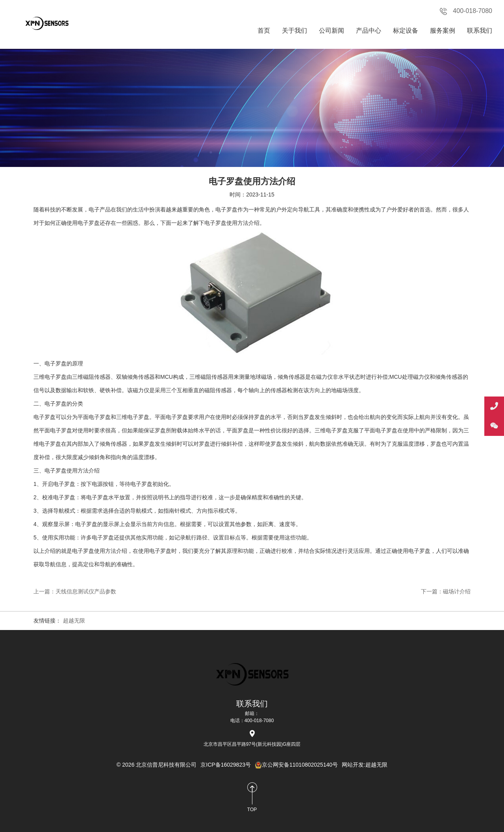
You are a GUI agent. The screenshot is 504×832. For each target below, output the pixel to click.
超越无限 (74, 621)
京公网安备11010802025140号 (296, 765)
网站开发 (353, 765)
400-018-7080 (466, 11)
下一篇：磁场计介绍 (446, 591)
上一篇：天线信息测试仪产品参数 (75, 591)
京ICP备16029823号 (226, 765)
